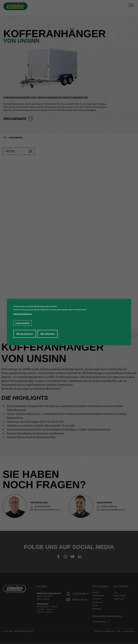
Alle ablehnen (48, 334)
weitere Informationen (23, 314)
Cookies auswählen (23, 323)
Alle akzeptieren (25, 334)
